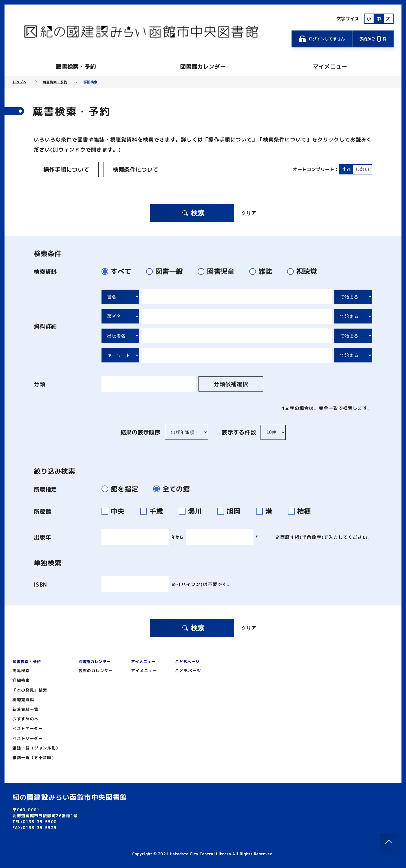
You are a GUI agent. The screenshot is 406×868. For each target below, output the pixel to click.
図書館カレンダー (203, 66)
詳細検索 (21, 680)
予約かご (373, 39)
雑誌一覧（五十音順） (34, 757)
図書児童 (218, 271)
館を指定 (122, 489)
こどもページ (188, 671)
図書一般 (167, 271)
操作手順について (66, 169)
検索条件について (136, 169)
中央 (116, 511)
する (346, 169)
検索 (193, 213)
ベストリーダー (28, 738)
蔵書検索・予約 (76, 66)
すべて (119, 271)
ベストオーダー (28, 728)
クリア (249, 213)
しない (362, 169)
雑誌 (263, 271)
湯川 (194, 511)
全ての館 (174, 489)
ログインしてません (322, 39)
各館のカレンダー (96, 671)
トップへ (19, 82)
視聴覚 (304, 271)
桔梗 (302, 511)
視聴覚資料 (23, 700)
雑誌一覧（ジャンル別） (36, 748)
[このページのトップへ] (389, 842)
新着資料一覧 (25, 709)
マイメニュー (330, 66)
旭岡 (232, 511)
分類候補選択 (231, 384)
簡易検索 (21, 671)
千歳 (155, 511)
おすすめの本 (25, 719)
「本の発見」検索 (30, 690)
